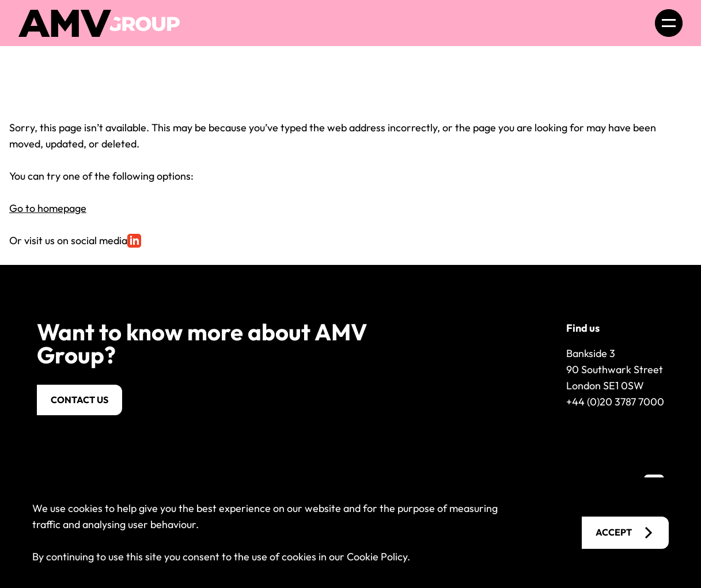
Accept (625, 533)
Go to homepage (48, 208)
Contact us (79, 400)
